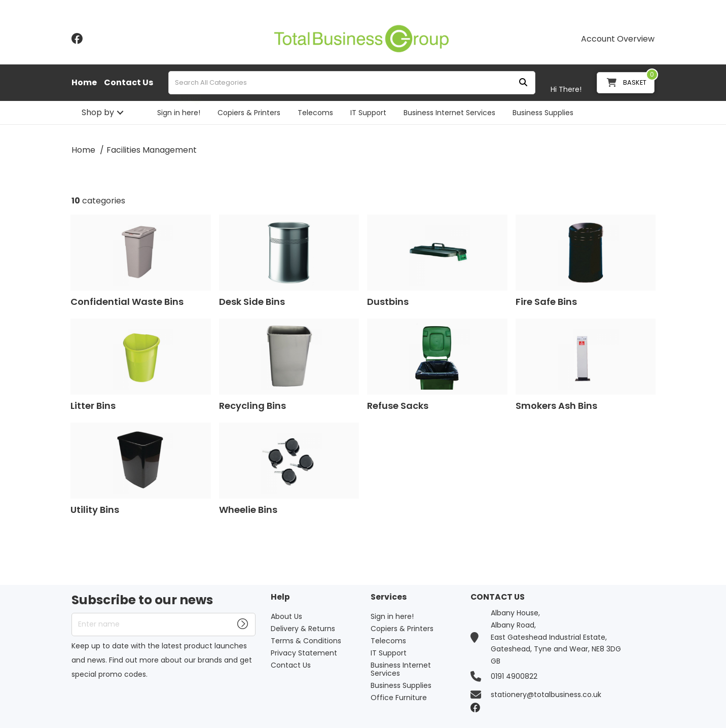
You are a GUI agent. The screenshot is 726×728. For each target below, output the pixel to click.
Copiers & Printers (249, 113)
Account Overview (618, 39)
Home (84, 83)
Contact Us (129, 83)
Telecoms (315, 113)
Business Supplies (543, 113)
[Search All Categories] (352, 83)
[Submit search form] (523, 83)
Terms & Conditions (306, 641)
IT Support (368, 113)
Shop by (98, 112)
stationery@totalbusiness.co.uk (546, 695)
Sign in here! (179, 113)
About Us (286, 616)
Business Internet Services (449, 113)
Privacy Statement (304, 653)
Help (280, 597)
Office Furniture (399, 698)
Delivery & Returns (303, 629)
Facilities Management (152, 150)
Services (389, 597)
